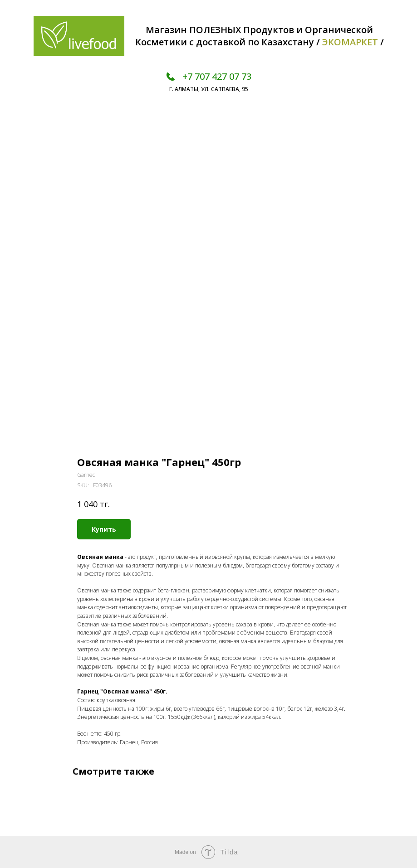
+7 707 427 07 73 (217, 76)
